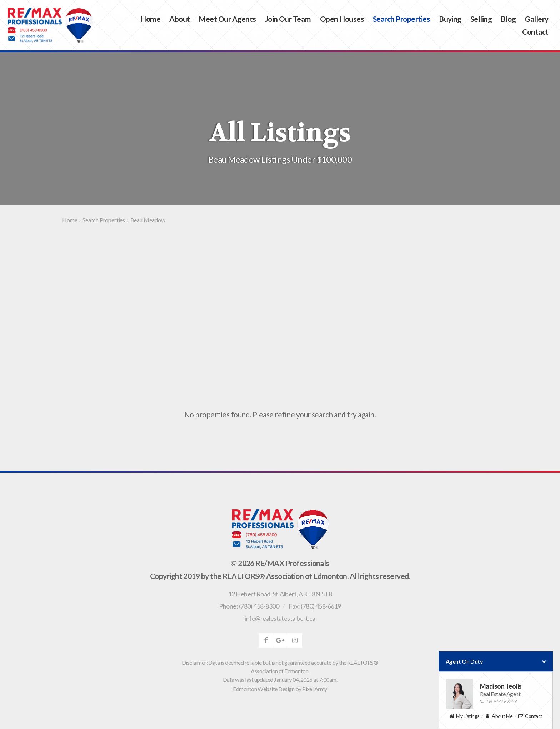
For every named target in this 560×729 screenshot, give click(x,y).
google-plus (280, 640)
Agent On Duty (496, 661)
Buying (450, 19)
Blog (508, 19)
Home (150, 19)
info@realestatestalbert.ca (280, 618)
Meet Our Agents (227, 19)
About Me (499, 716)
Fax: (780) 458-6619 (315, 606)
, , (280, 594)
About (179, 19)
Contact (535, 32)
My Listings (464, 716)
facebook (266, 640)
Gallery (536, 19)
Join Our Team (288, 19)
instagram (295, 640)
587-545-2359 (499, 701)
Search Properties (401, 19)
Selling (481, 19)
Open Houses (342, 19)
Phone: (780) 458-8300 (249, 606)
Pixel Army (315, 689)
